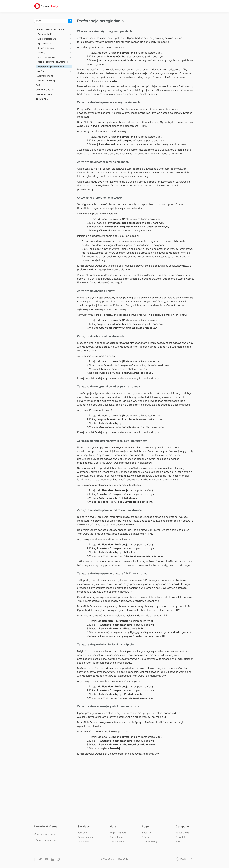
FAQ (38, 85)
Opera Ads (83, 802)
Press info (181, 793)
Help (113, 783)
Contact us (181, 811)
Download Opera (46, 783)
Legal (146, 783)
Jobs (178, 798)
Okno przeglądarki (55, 39)
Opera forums (117, 798)
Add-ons (82, 789)
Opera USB (42, 814)
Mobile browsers (43, 820)
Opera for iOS (43, 835)
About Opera (182, 789)
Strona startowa (55, 48)
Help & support (118, 789)
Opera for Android (46, 826)
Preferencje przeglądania (51, 67)
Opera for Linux (44, 805)
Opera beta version (46, 810)
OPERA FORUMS (45, 90)
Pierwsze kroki (55, 34)
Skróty (55, 71)
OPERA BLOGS (44, 94)
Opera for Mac (44, 801)
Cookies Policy (150, 798)
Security (146, 789)
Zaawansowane (55, 76)
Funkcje (55, 53)
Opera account (86, 793)
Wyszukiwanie (55, 43)
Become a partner (185, 807)
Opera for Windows (46, 796)
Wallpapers (83, 798)
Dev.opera (115, 802)
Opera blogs (116, 793)
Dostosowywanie (55, 57)
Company (182, 783)
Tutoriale (42, 99)
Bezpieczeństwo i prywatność (55, 62)
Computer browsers (44, 790)
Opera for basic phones (49, 840)
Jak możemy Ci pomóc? (50, 29)
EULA (145, 802)
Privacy (146, 793)
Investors (180, 802)
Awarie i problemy (46, 80)
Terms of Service (151, 807)
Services (83, 783)
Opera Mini (42, 831)
